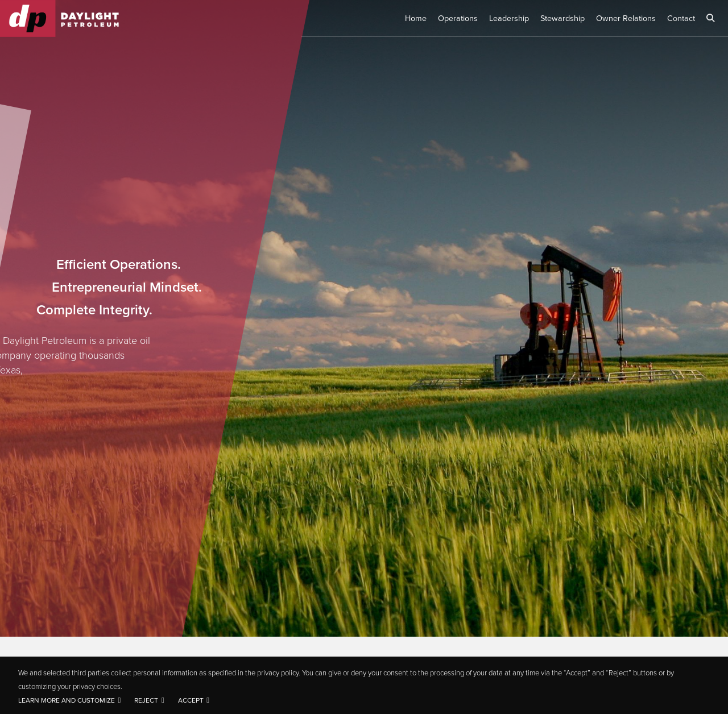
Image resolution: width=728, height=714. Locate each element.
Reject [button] (146, 700)
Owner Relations (626, 18)
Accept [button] (191, 700)
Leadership (509, 18)
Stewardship (562, 18)
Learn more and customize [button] (67, 700)
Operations (458, 18)
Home (416, 18)
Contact (681, 18)
